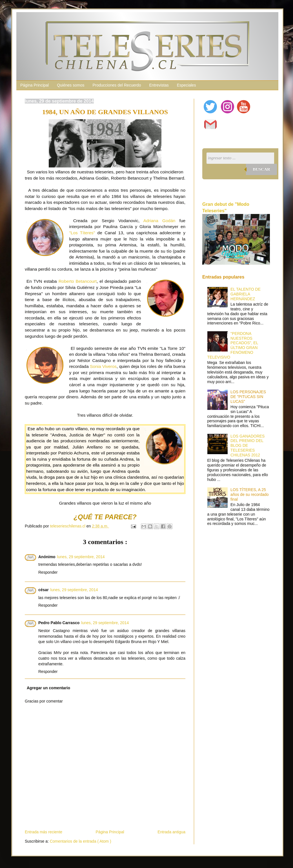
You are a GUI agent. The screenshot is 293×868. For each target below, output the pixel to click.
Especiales (187, 85)
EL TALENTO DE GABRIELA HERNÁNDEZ (246, 294)
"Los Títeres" (82, 233)
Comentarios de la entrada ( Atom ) (81, 841)
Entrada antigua (171, 832)
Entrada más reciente (44, 832)
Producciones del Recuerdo (117, 85)
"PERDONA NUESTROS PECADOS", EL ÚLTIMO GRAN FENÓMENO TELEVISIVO (233, 345)
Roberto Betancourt (78, 281)
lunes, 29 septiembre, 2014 (81, 557)
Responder (48, 572)
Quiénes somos (71, 85)
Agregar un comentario (48, 688)
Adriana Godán (159, 221)
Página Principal (35, 85)
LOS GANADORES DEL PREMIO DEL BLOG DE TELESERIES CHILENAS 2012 (248, 446)
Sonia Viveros (103, 366)
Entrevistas (159, 85)
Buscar (261, 169)
